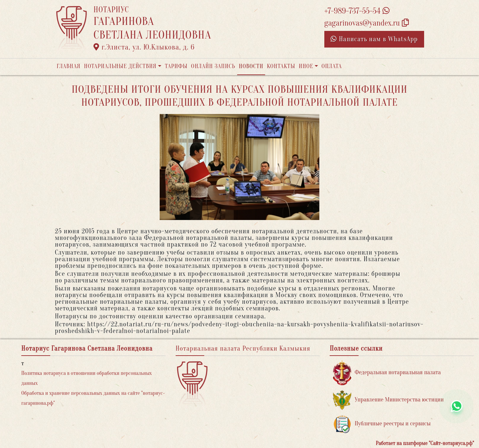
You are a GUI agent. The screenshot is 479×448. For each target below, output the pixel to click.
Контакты (281, 66)
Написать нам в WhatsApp (374, 39)
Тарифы (176, 66)
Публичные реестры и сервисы (382, 424)
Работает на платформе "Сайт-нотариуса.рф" (425, 443)
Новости (251, 66)
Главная (69, 66)
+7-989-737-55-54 (357, 11)
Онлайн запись (213, 66)
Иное (306, 66)
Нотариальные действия (120, 66)
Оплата (332, 66)
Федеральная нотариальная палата (387, 373)
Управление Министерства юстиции (388, 400)
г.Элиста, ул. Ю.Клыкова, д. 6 (144, 47)
